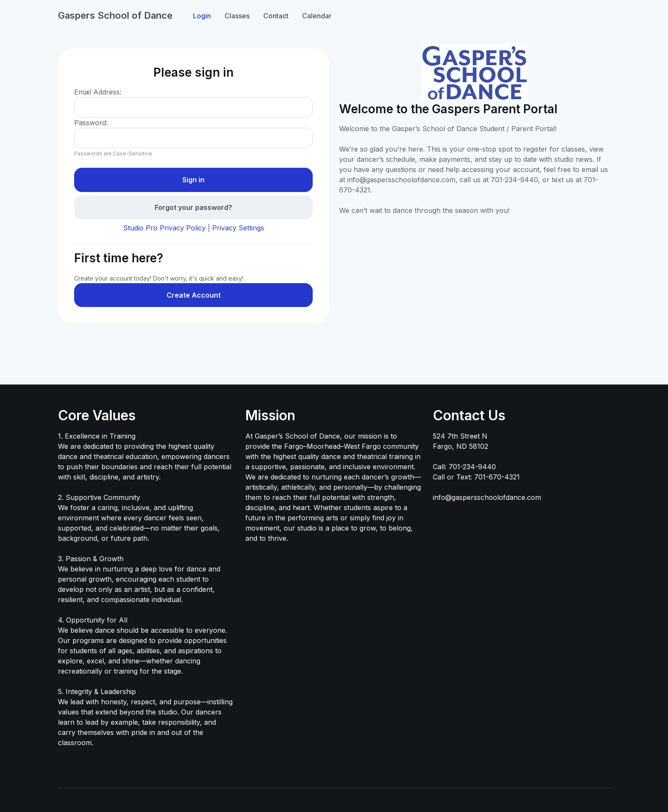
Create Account (194, 295)
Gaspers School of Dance (115, 15)
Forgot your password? (193, 207)
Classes (237, 16)
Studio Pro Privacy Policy (164, 228)
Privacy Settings (238, 228)
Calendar (317, 16)
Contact (276, 16)
